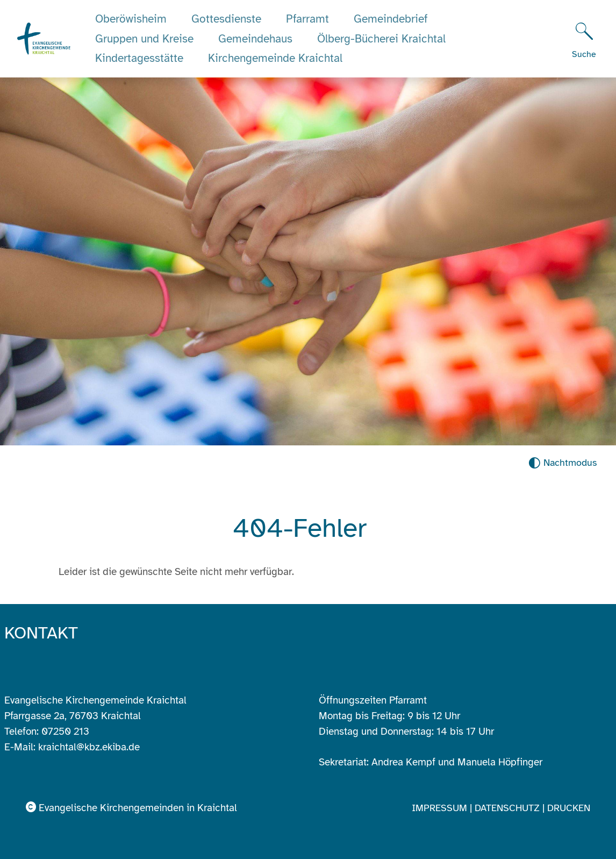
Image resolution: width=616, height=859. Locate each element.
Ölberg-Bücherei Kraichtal (381, 39)
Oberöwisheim (131, 19)
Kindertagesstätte (139, 58)
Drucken (569, 808)
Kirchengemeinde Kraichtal (275, 58)
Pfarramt (307, 19)
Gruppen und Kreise (144, 39)
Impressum (441, 808)
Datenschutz (508, 808)
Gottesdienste (226, 19)
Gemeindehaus (255, 39)
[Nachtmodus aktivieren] (563, 463)
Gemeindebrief (391, 19)
